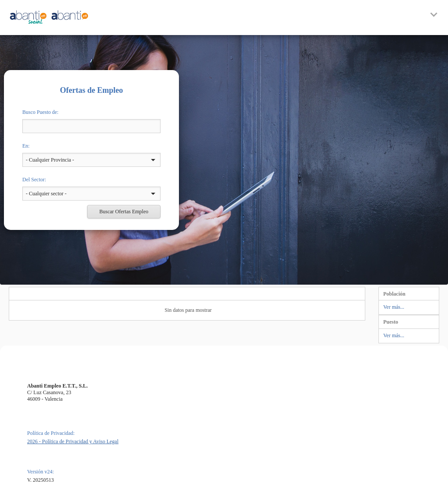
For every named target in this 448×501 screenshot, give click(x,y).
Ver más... (394, 307)
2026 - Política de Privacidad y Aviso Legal (73, 441)
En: (26, 146)
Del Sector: (34, 180)
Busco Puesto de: (40, 112)
